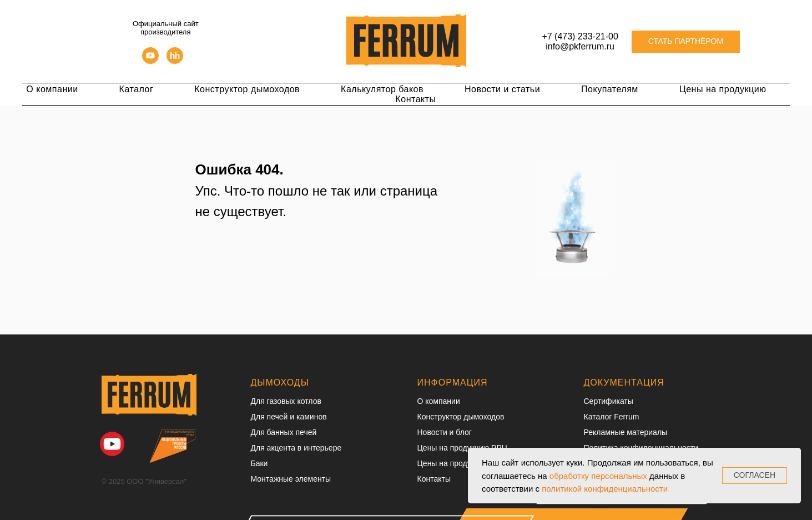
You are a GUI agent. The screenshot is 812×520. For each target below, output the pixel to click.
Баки (259, 463)
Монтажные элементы (291, 479)
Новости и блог (445, 432)
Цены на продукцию (723, 89)
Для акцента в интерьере (296, 448)
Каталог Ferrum (612, 417)
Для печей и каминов (289, 417)
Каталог (137, 89)
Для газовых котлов (286, 401)
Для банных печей (284, 432)
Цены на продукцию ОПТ (463, 463)
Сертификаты (609, 401)
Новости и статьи (502, 89)
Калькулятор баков (382, 89)
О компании (52, 89)
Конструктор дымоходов (247, 89)
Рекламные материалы (626, 432)
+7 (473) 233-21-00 (580, 36)
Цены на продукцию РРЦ (463, 448)
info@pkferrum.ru (580, 46)
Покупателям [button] (610, 89)
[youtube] (150, 61)
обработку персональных (598, 476)
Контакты (415, 99)
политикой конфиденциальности (605, 489)
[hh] (175, 61)
